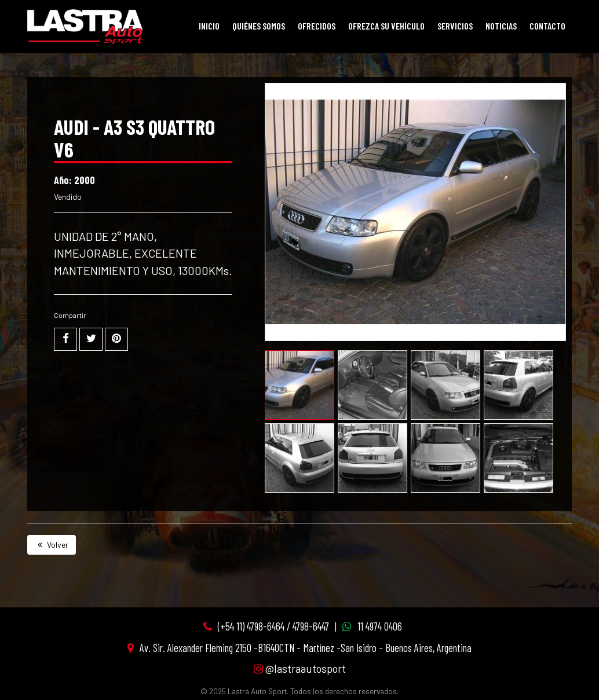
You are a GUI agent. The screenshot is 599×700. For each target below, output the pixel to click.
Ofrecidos (317, 26)
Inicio (209, 26)
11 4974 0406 (380, 626)
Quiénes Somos (259, 26)
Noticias (501, 26)
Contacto (547, 26)
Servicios (455, 26)
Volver (52, 545)
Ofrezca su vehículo (386, 26)
